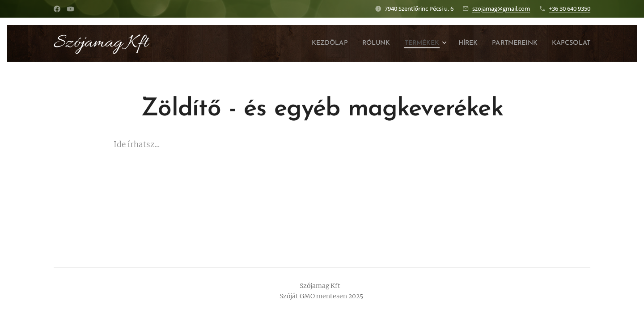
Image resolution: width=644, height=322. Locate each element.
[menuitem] (308, 43)
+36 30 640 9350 (570, 8)
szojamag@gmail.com (501, 8)
